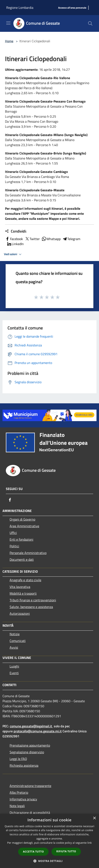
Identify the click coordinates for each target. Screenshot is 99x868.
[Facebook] (10, 500)
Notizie (15, 634)
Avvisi (14, 647)
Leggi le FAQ (18, 759)
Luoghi (14, 666)
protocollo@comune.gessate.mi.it (38, 731)
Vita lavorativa (20, 587)
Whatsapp (51, 239)
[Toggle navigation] (8, 23)
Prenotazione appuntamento (30, 745)
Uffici (13, 533)
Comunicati (18, 641)
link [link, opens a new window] (90, 843)
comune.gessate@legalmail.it (31, 726)
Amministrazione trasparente (30, 786)
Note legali (17, 806)
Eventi (14, 673)
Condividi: (16, 231)
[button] (50, 861)
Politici (14, 546)
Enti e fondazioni (21, 539)
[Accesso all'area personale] (72, 8)
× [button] (94, 818)
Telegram (71, 239)
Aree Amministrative (24, 526)
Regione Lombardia (20, 8)
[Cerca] (90, 23)
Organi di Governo (22, 519)
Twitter (32, 239)
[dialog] (49, 841)
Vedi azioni (13, 254)
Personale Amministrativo (28, 553)
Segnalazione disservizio (27, 752)
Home (9, 41)
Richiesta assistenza (24, 765)
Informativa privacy (23, 799)
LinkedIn (15, 244)
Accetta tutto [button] (33, 852)
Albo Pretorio (19, 792)
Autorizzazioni (20, 613)
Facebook (14, 239)
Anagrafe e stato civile (25, 580)
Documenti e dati (22, 559)
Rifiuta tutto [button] (66, 851)
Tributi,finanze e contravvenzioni (33, 600)
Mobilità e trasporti (23, 593)
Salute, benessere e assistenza (31, 607)
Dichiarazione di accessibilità (30, 813)
